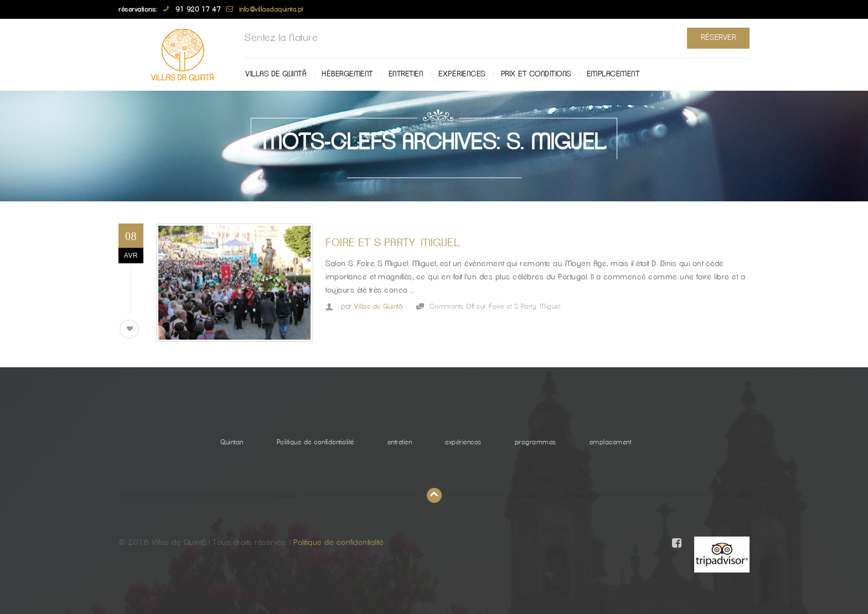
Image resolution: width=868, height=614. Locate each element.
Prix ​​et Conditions (536, 74)
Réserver (718, 38)
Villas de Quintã (276, 74)
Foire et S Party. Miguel (393, 243)
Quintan (232, 442)
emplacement (613, 74)
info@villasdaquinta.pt (271, 9)
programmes (536, 442)
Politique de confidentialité (316, 442)
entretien (406, 74)
